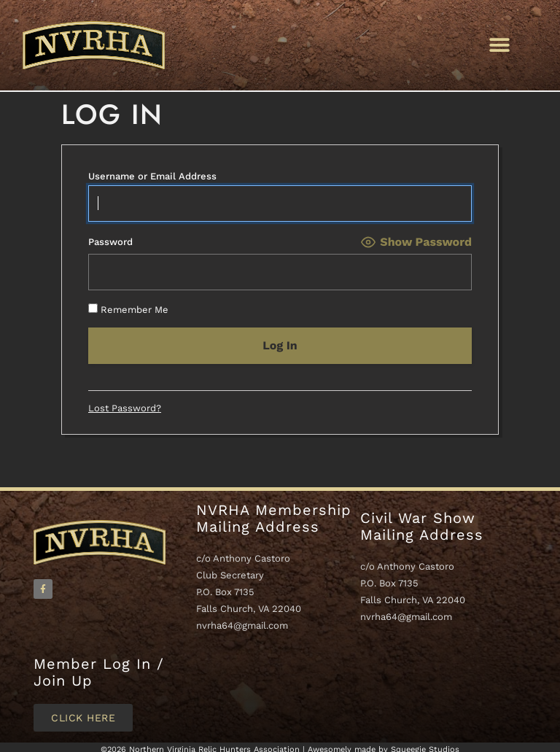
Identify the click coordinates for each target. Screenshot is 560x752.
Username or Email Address (152, 176)
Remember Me (128, 309)
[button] (499, 45)
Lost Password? (125, 408)
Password (110, 242)
